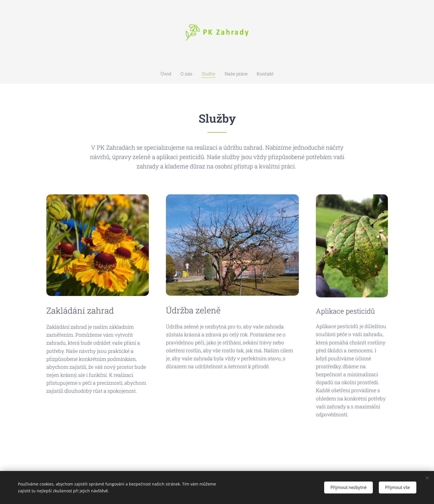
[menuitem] (172, 74)
